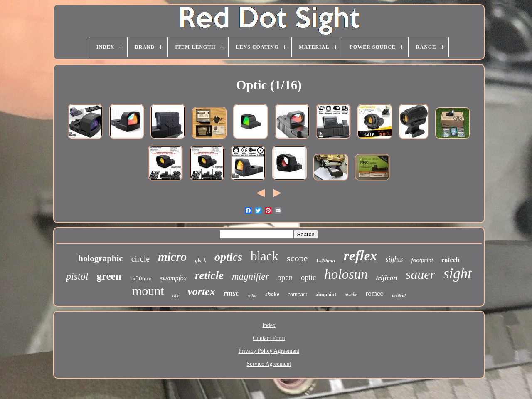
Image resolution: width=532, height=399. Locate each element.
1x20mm (325, 260)
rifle (176, 296)
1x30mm (141, 278)
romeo (375, 294)
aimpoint (326, 294)
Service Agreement (269, 364)
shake (272, 294)
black (265, 256)
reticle (209, 275)
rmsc (232, 293)
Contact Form (269, 338)
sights (394, 259)
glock (201, 260)
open (285, 277)
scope (297, 258)
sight (458, 274)
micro (172, 257)
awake (351, 295)
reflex (360, 256)
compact (297, 294)
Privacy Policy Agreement (269, 351)
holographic (100, 258)
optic (308, 278)
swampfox (173, 278)
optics (228, 257)
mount (148, 291)
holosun (346, 274)
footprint (422, 260)
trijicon (387, 278)
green (109, 276)
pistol (77, 276)
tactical (399, 295)
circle (140, 259)
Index (269, 325)
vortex (201, 291)
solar (252, 295)
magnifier (250, 276)
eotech (451, 260)
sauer (420, 274)
